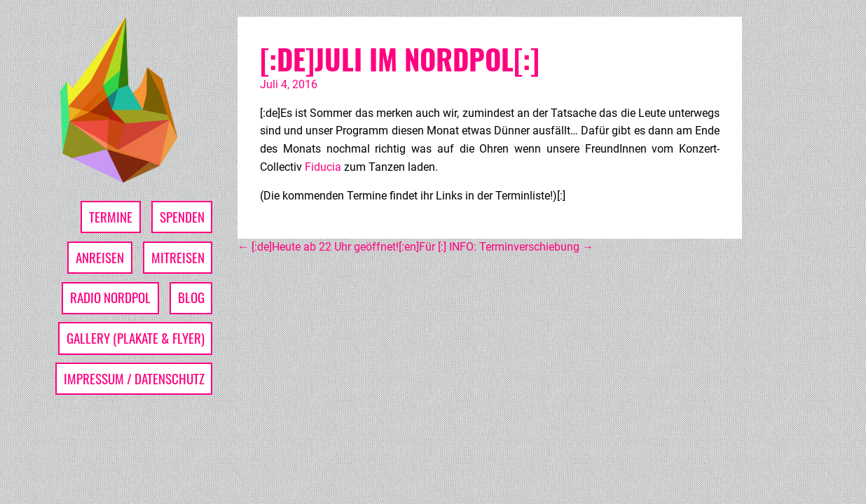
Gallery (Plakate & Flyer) (136, 338)
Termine (111, 217)
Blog (191, 297)
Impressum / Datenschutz (134, 378)
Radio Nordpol (110, 297)
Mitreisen (178, 257)
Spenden (182, 217)
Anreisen (100, 257)
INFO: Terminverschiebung (521, 247)
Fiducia (324, 167)
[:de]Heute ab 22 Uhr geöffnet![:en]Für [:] (342, 247)
